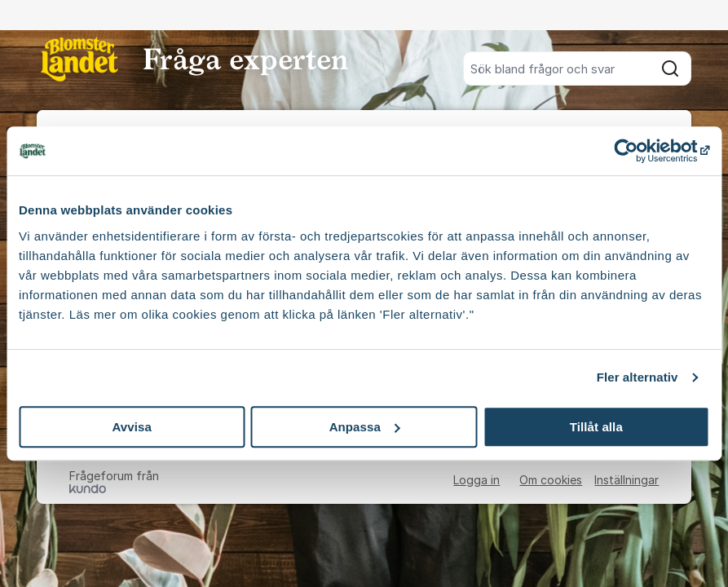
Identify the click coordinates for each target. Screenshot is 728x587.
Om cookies (551, 480)
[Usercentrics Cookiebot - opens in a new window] (638, 151)
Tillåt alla (596, 427)
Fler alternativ (638, 377)
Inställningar (627, 480)
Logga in (477, 480)
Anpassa (365, 427)
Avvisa (131, 427)
